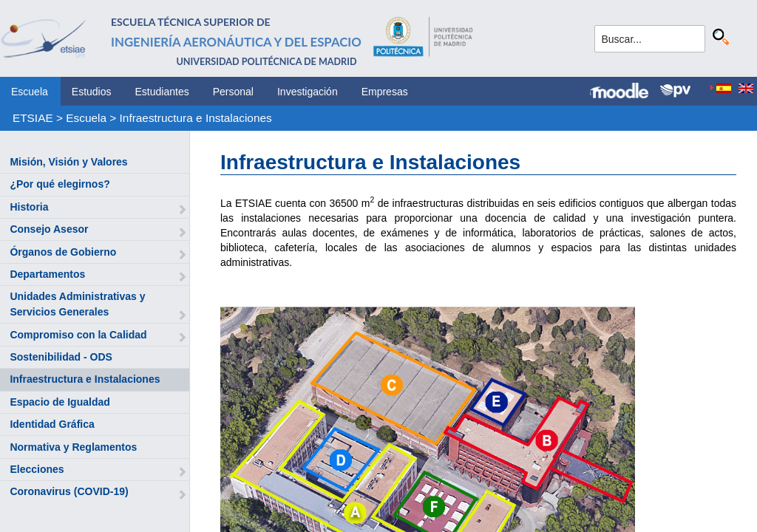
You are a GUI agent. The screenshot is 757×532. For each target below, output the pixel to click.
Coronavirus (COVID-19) (69, 491)
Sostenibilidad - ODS (61, 357)
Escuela (30, 92)
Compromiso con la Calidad (78, 335)
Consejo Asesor (49, 229)
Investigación (308, 92)
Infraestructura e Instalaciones (196, 118)
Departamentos (47, 274)
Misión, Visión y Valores (68, 162)
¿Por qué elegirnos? (60, 184)
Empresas (385, 92)
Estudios (92, 92)
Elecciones (37, 469)
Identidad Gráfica (52, 424)
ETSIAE (33, 118)
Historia (29, 207)
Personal (233, 92)
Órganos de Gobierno (63, 252)
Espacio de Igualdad (60, 402)
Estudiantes (162, 92)
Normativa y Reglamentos (73, 447)
